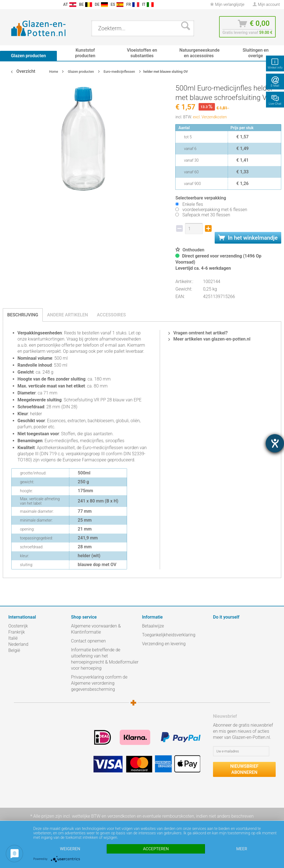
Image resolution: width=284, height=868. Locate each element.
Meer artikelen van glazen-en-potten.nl (209, 339)
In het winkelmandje (248, 238)
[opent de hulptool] (275, 443)
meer (242, 849)
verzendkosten (121, 816)
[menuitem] (6, 5)
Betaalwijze (153, 626)
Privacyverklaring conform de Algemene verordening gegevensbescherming (99, 683)
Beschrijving (23, 315)
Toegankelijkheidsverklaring (169, 635)
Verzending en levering (164, 644)
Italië (13, 638)
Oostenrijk (18, 626)
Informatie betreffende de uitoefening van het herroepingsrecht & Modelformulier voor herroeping (105, 659)
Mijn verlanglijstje (227, 4)
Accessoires (111, 315)
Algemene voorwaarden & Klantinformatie (96, 629)
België (14, 650)
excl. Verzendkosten (210, 117)
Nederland (18, 644)
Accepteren (156, 849)
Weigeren (70, 849)
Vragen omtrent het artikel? (198, 333)
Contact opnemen (88, 641)
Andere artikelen (68, 315)
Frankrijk (17, 632)
